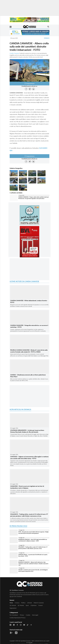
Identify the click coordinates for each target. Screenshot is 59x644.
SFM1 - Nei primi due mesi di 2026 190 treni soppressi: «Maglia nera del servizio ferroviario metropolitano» (33, 533)
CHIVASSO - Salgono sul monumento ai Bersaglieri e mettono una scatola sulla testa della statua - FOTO (29, 457)
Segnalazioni (13, 608)
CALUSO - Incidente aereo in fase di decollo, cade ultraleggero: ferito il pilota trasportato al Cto (33, 570)
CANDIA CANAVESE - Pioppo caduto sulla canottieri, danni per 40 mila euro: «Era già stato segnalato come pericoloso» (34, 198)
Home (11, 603)
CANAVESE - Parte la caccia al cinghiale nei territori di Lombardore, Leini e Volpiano (27, 487)
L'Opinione (34, 605)
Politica (23, 603)
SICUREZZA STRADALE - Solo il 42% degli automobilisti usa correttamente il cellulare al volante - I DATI (33, 540)
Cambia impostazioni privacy (18, 618)
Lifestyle (30, 603)
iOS (15, 596)
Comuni (40, 605)
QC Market (21, 605)
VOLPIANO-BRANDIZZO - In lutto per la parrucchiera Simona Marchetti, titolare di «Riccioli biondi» (27, 431)
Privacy (22, 615)
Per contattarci (14, 615)
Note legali (35, 615)
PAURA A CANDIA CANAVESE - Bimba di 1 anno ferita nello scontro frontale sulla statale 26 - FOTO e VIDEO (29, 351)
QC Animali (13, 605)
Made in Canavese (39, 603)
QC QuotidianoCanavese (25, 641)
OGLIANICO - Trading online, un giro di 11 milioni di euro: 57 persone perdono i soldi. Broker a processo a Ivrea (29, 515)
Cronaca (47, 38)
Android (20, 596)
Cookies (28, 615)
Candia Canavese (14, 53)
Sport (27, 605)
